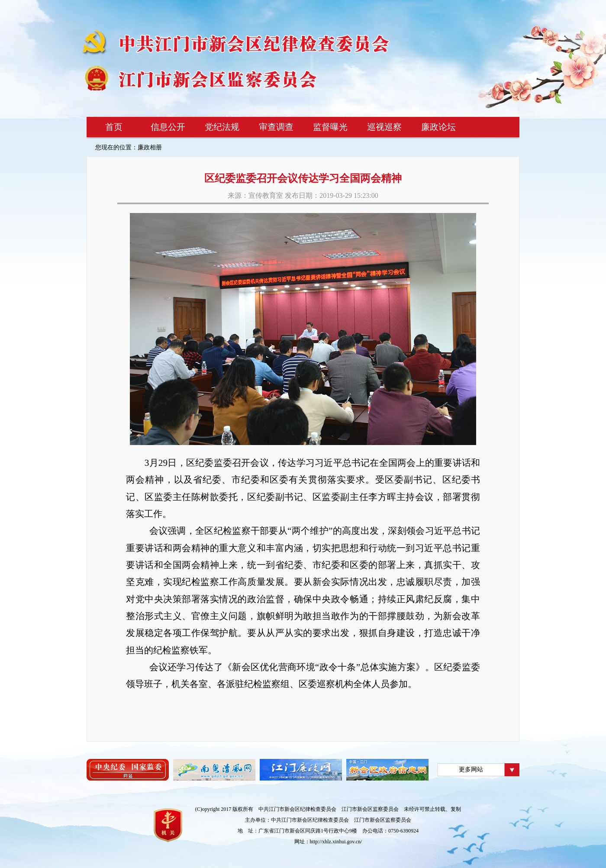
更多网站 (471, 770)
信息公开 (168, 127)
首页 (114, 127)
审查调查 (276, 127)
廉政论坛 (438, 127)
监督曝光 (330, 127)
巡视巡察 (384, 127)
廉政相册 (150, 147)
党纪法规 (222, 127)
